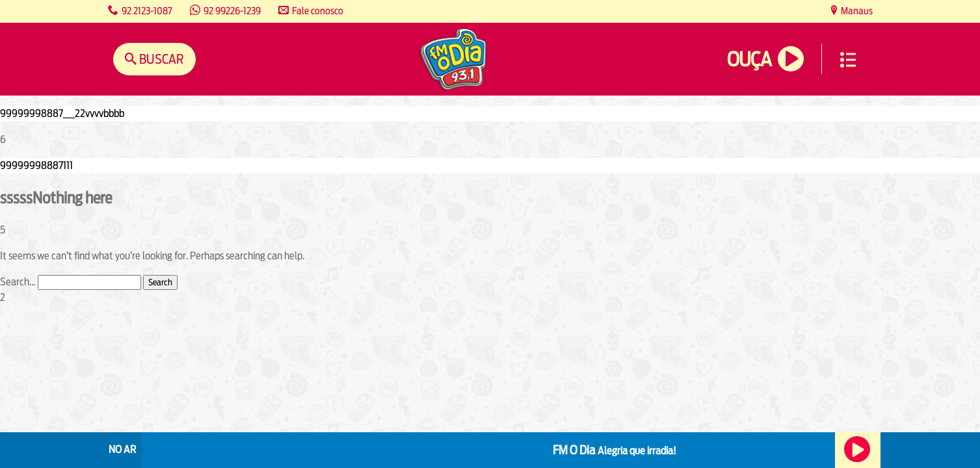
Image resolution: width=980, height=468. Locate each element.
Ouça (749, 59)
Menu (848, 60)
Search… (18, 282)
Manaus (856, 11)
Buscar (160, 59)
